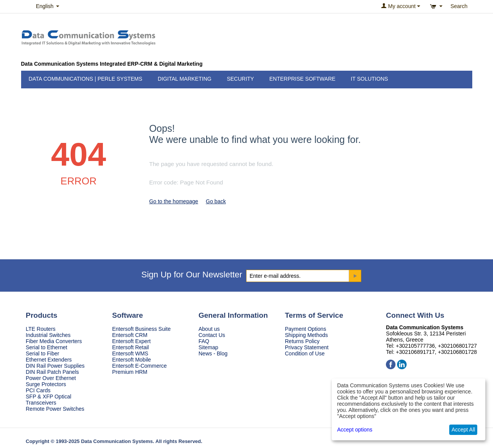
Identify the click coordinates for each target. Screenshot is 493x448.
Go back (216, 201)
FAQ (204, 341)
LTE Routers (41, 329)
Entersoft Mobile (132, 360)
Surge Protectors (46, 384)
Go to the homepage (174, 201)
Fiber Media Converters (54, 341)
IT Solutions (370, 79)
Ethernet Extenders (49, 360)
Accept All (463, 430)
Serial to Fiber (42, 353)
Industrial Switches (48, 335)
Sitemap (208, 347)
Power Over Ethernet (51, 378)
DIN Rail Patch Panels (52, 372)
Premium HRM (130, 372)
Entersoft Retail (131, 347)
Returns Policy (302, 341)
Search (459, 6)
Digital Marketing (185, 79)
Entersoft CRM (130, 335)
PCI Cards (38, 390)
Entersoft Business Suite (141, 329)
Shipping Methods (306, 335)
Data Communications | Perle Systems (86, 79)
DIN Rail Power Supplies (55, 366)
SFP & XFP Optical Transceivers (49, 400)
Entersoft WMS (130, 353)
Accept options (355, 430)
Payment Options (305, 329)
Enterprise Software (302, 79)
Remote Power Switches (55, 409)
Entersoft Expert (131, 341)
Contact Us (212, 335)
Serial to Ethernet (46, 347)
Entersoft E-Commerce (139, 366)
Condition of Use (305, 353)
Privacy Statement (307, 347)
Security (241, 79)
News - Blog (213, 353)
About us (209, 329)
